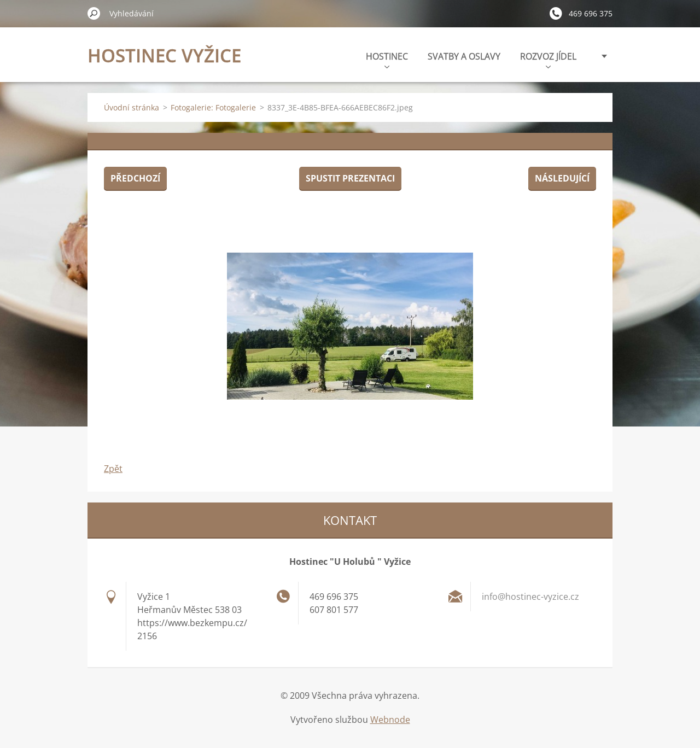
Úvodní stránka (132, 107)
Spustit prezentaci (350, 178)
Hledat (94, 13)
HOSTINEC (387, 59)
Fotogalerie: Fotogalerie (213, 107)
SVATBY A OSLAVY (464, 56)
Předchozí (135, 178)
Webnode (390, 720)
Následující (562, 178)
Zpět (113, 469)
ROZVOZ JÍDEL (548, 59)
